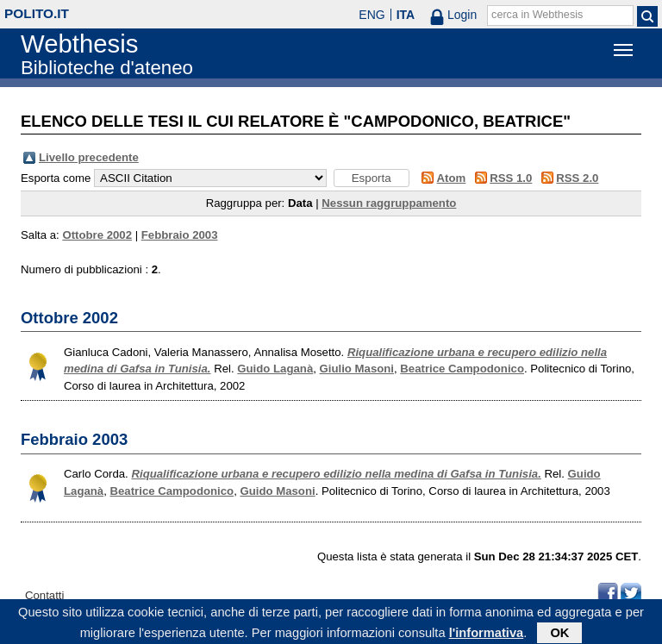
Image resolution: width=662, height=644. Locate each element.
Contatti (44, 595)
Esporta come (56, 178)
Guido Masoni (277, 491)
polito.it (37, 13)
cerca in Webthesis (537, 15)
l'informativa (487, 635)
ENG (372, 15)
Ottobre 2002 (97, 235)
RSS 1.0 (511, 178)
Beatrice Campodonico (462, 369)
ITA (406, 15)
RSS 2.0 (577, 178)
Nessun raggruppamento (389, 203)
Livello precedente (89, 157)
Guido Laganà (275, 369)
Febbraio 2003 (180, 235)
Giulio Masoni (357, 369)
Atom (452, 178)
